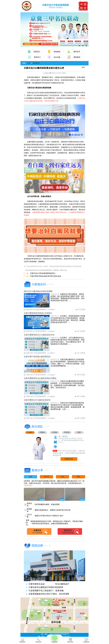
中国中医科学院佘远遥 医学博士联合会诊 (46, 276)
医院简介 (37, 52)
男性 (78, 477)
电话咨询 (39, 640)
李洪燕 (67, 432)
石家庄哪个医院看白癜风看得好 (37, 357)
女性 (62, 477)
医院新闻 (36, 63)
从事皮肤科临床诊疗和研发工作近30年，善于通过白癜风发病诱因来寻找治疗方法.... (71, 440)
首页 (29, 63)
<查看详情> (28, 485)
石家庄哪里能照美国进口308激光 (38, 313)
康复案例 (77, 57)
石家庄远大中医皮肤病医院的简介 (43, 273)
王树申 (30, 432)
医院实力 (37, 57)
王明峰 (54, 432)
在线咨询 (54, 639)
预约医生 (70, 640)
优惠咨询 (86, 640)
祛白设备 (57, 57)
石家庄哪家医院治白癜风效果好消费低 (40, 378)
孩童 (31, 477)
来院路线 (57, 52)
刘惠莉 (42, 432)
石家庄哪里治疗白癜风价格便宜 (37, 400)
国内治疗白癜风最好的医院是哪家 (38, 291)
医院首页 (23, 640)
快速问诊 (69, 459)
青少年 (47, 477)
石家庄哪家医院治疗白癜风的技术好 (39, 335)
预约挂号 (77, 52)
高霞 (79, 432)
